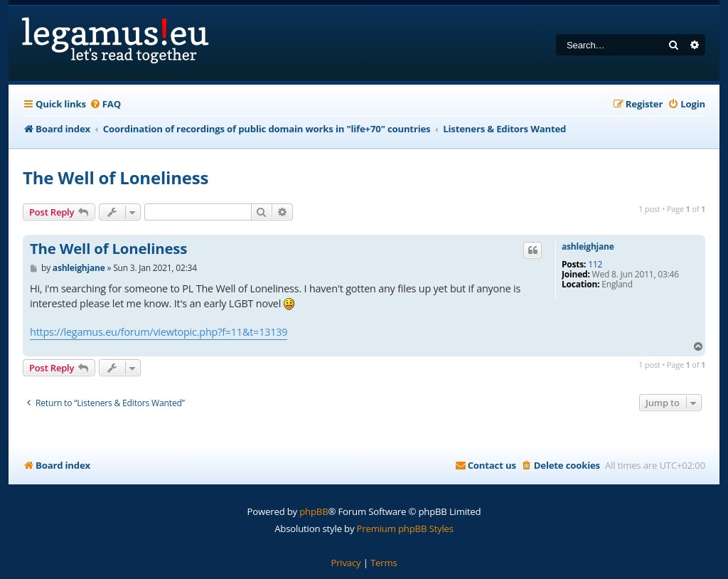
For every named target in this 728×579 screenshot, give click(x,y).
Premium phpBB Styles (405, 528)
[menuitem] (105, 104)
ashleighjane (588, 247)
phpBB (314, 511)
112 (595, 265)
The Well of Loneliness (116, 177)
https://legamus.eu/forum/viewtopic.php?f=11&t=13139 (159, 332)
